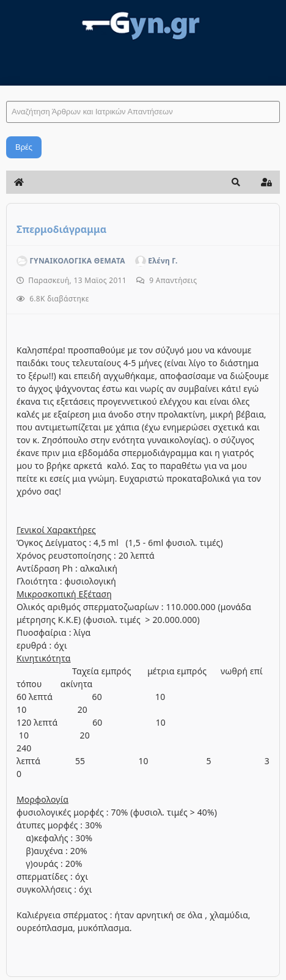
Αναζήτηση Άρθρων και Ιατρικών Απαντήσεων (6, 89)
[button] (236, 182)
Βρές (24, 147)
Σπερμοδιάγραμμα (61, 229)
